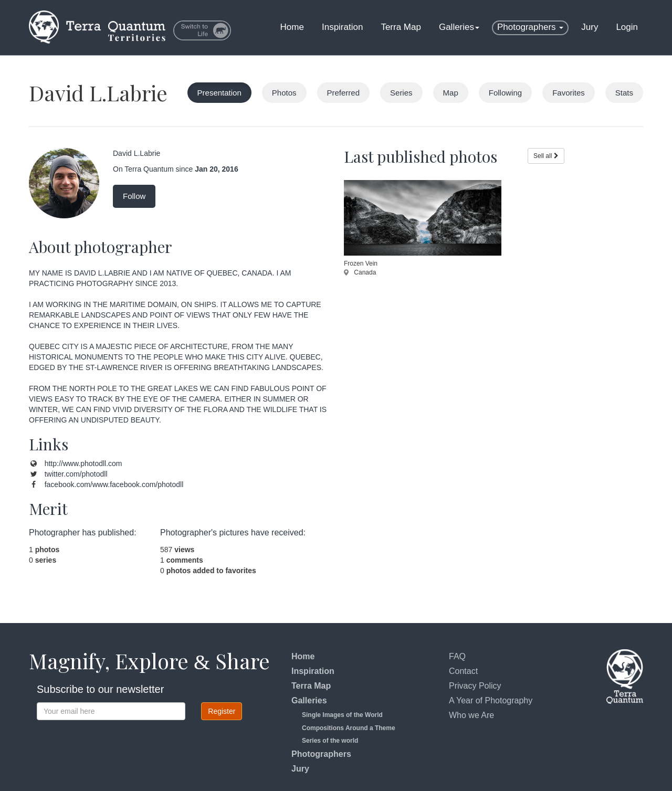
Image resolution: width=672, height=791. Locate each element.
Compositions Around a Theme (349, 728)
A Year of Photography (491, 700)
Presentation (219, 93)
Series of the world (330, 741)
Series (401, 93)
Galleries (459, 27)
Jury (590, 27)
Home (292, 27)
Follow (134, 196)
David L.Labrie (98, 93)
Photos (284, 93)
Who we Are (471, 715)
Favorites (569, 93)
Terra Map (401, 27)
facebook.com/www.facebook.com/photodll (114, 484)
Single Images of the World (342, 715)
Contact (463, 671)
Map (451, 93)
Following (505, 93)
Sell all (546, 156)
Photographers (530, 27)
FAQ (457, 656)
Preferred (344, 93)
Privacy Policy (475, 686)
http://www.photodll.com (83, 463)
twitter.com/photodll (76, 474)
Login (627, 27)
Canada (360, 272)
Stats (624, 93)
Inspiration (342, 27)
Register (222, 711)
